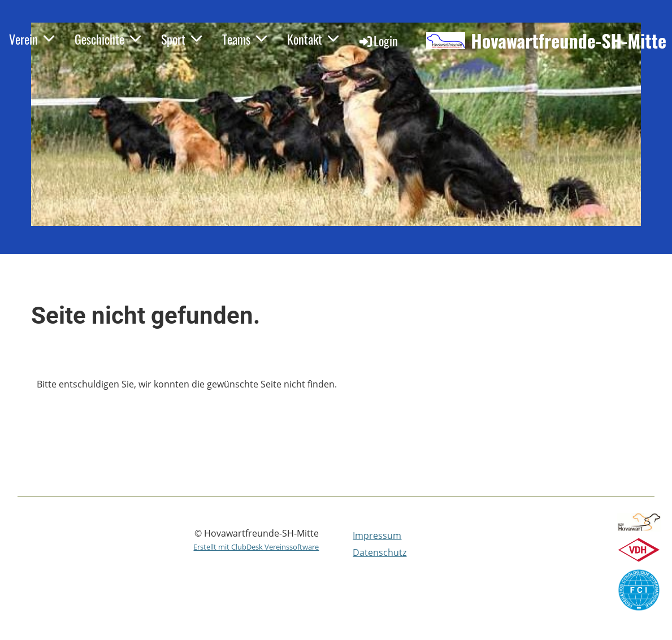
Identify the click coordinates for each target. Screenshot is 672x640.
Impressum (377, 535)
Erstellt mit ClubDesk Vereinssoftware (256, 547)
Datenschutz (380, 552)
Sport (181, 39)
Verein (32, 39)
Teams (244, 39)
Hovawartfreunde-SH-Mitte (569, 41)
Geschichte (108, 39)
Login (378, 41)
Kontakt (313, 39)
